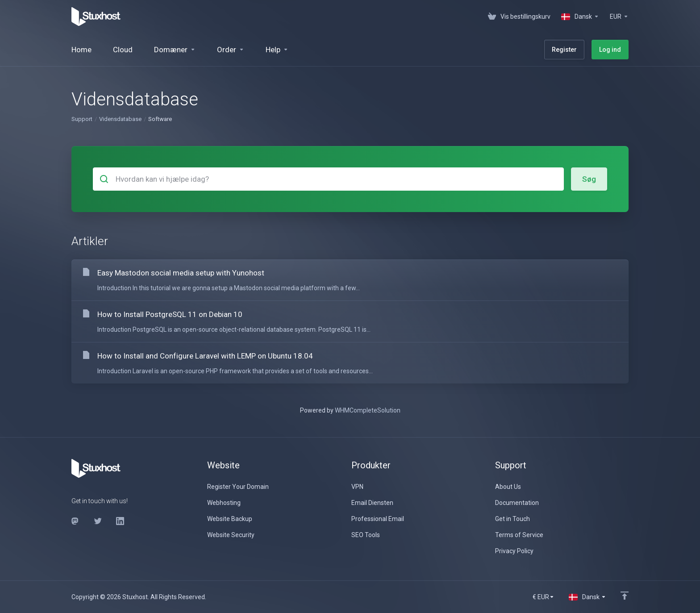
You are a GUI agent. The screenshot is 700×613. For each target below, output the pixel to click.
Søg (589, 179)
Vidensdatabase (120, 119)
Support (82, 119)
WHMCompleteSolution (368, 410)
